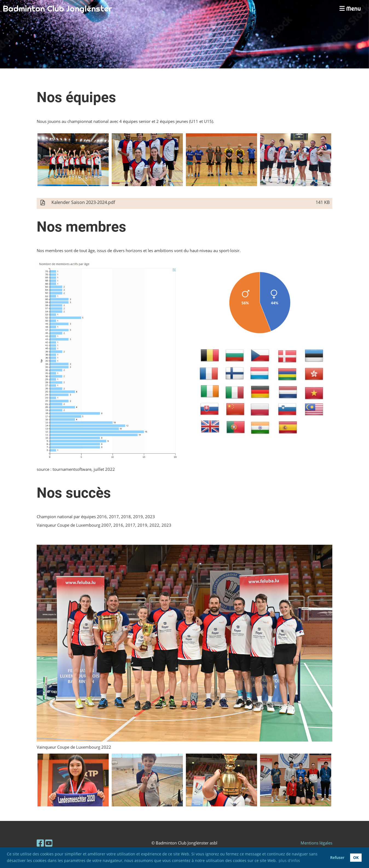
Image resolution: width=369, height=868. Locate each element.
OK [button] (356, 858)
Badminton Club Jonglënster (57, 8)
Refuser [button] (337, 858)
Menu (350, 8)
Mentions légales (316, 843)
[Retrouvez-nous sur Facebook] (40, 843)
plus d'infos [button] (289, 860)
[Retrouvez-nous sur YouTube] (49, 843)
